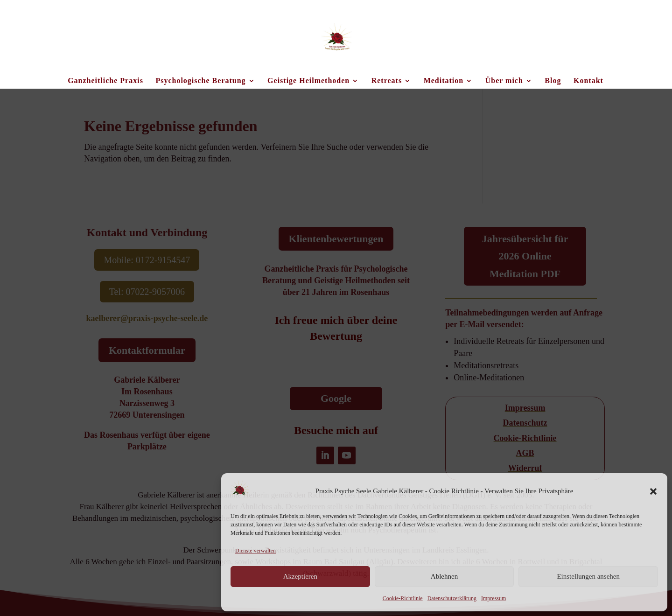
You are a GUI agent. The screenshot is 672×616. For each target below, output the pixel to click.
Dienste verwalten (255, 551)
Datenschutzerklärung (452, 598)
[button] (653, 491)
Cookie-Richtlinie (403, 598)
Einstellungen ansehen (588, 576)
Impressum (493, 598)
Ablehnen (444, 576)
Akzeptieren (300, 576)
